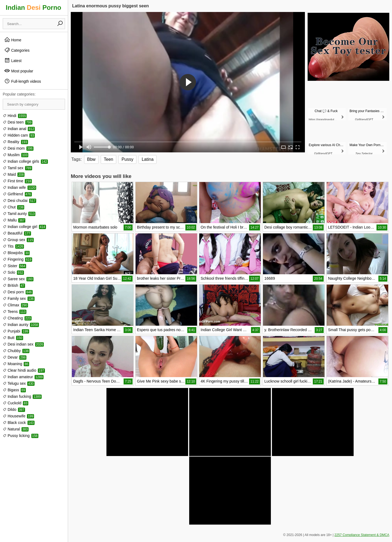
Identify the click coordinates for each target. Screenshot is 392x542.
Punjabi (16, 331)
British (14, 285)
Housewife (18, 416)
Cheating (17, 318)
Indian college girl (24, 227)
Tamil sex (17, 168)
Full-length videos (23, 81)
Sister (14, 266)
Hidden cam (19, 135)
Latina (148, 159)
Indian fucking (22, 396)
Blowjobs (16, 253)
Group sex (18, 240)
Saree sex (18, 279)
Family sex (19, 298)
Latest (13, 60)
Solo (13, 272)
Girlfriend (17, 194)
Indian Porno (33, 7)
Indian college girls (25, 161)
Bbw (91, 159)
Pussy (127, 159)
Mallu (14, 220)
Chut (13, 207)
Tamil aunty (19, 214)
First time (17, 181)
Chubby (16, 351)
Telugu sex (19, 383)
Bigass (14, 390)
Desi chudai (19, 201)
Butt (13, 338)
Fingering (17, 259)
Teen (108, 159)
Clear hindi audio (24, 370)
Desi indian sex (23, 344)
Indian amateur (23, 377)
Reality (15, 142)
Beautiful (17, 233)
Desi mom (18, 148)
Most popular (19, 71)
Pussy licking (21, 436)
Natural (16, 429)
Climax (15, 305)
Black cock (19, 423)
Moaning (16, 364)
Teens (15, 312)
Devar (15, 357)
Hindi (15, 116)
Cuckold (16, 403)
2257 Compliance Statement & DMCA (362, 535)
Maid (14, 174)
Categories (17, 50)
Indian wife (19, 187)
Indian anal (19, 129)
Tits (13, 246)
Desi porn (18, 292)
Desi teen (18, 122)
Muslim (16, 155)
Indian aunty (21, 325)
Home (13, 40)
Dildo (14, 409)
